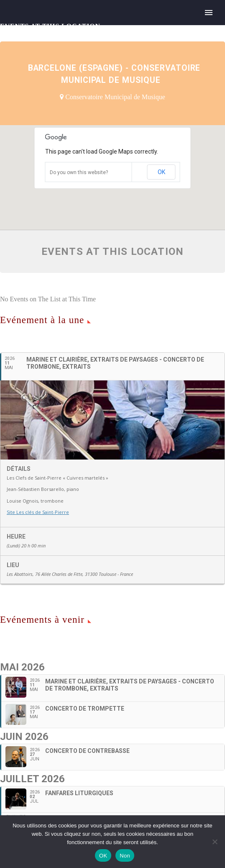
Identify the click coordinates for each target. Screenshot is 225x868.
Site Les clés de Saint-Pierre (38, 512)
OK (161, 172)
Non (125, 856)
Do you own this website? (79, 172)
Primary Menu (209, 13)
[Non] (215, 842)
